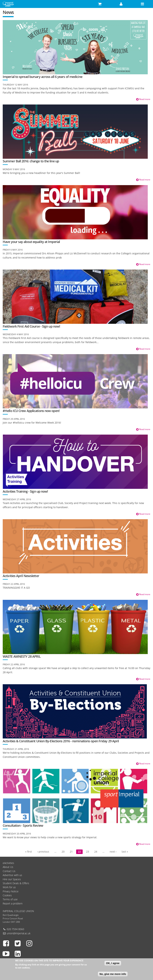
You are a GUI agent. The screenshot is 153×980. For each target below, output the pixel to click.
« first (29, 852)
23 (88, 852)
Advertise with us (12, 875)
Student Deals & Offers (16, 883)
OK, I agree (113, 964)
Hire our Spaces (12, 879)
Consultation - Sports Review (23, 825)
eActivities (8, 863)
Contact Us (9, 871)
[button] (100, 4)
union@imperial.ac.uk (19, 933)
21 (71, 852)
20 (63, 852)
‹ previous (43, 852)
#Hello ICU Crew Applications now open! (31, 411)
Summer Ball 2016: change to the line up (31, 161)
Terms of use (10, 899)
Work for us (9, 887)
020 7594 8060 (15, 929)
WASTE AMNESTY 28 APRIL (22, 656)
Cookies (7, 895)
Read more (143, 99)
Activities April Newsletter (21, 576)
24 (96, 852)
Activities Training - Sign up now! (25, 491)
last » (125, 852)
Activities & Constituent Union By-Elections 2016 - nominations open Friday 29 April (61, 741)
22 (79, 852)
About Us (8, 867)
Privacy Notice (11, 891)
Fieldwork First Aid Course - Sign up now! (31, 326)
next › (113, 852)
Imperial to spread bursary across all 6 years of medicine (43, 77)
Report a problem (13, 903)
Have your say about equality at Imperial (31, 242)
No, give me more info (113, 975)
